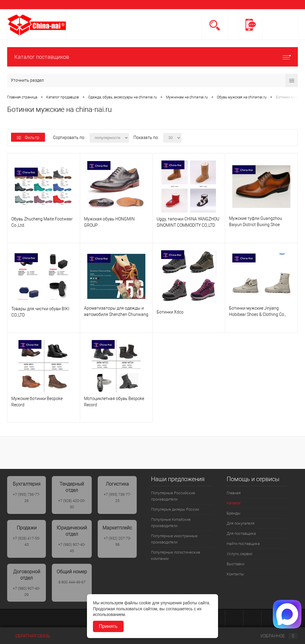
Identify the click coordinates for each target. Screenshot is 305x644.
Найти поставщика (243, 544)
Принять (108, 626)
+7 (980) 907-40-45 (72, 548)
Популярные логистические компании (176, 555)
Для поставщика (241, 533)
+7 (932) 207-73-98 (117, 541)
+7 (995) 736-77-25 (117, 498)
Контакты (235, 574)
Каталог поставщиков (152, 57)
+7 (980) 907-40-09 (27, 592)
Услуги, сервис (240, 554)
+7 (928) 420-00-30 (72, 504)
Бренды (234, 513)
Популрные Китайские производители (171, 523)
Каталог (234, 503)
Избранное (274, 636)
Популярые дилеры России (175, 509)
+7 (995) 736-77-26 (27, 498)
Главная (234, 493)
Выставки (235, 564)
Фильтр (28, 138)
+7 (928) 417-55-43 (27, 541)
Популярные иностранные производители (174, 539)
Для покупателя (241, 523)
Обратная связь (29, 636)
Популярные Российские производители (173, 496)
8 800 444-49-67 (72, 582)
